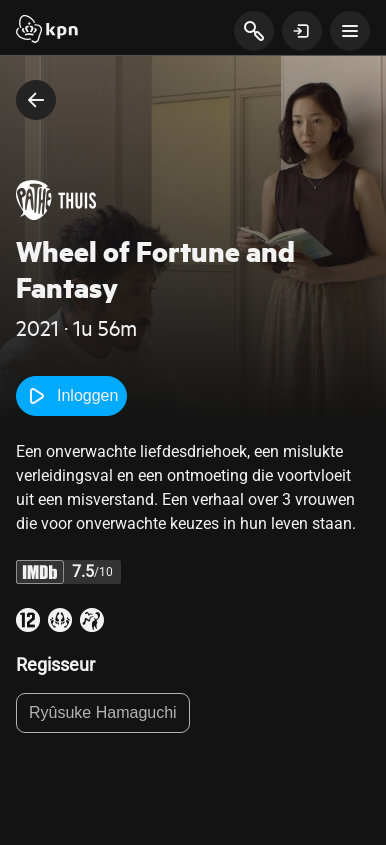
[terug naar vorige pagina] (36, 100)
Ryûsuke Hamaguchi (103, 712)
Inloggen (71, 396)
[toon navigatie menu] (350, 31)
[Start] (47, 31)
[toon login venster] (302, 31)
